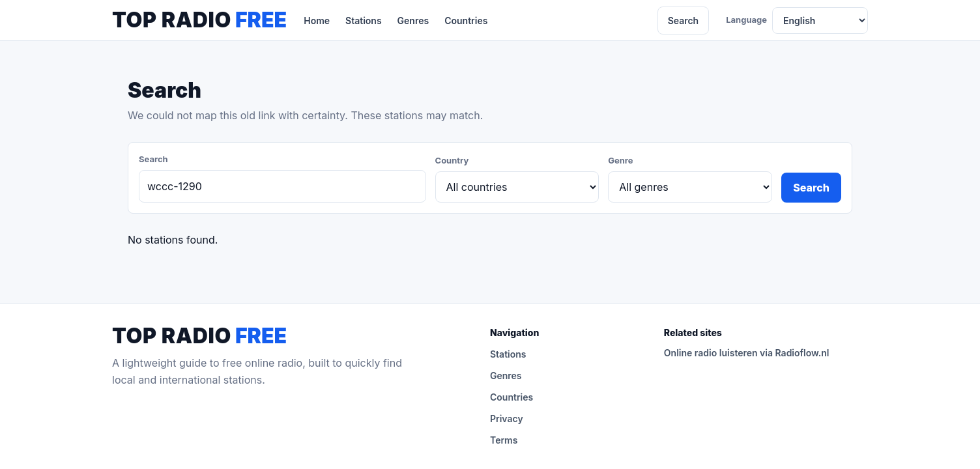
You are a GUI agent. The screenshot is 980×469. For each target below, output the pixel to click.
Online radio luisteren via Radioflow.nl (747, 353)
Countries (466, 21)
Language (746, 20)
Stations (364, 21)
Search (684, 21)
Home (317, 21)
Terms (504, 440)
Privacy (507, 419)
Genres (413, 21)
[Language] (820, 21)
